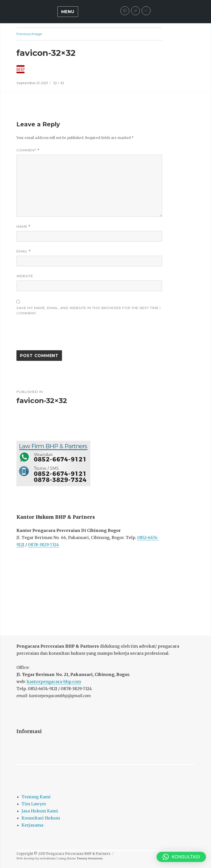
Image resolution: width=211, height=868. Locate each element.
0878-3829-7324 (43, 545)
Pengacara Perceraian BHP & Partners (78, 854)
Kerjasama (32, 825)
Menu (68, 12)
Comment (28, 150)
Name (24, 227)
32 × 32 (59, 83)
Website (25, 276)
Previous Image (29, 34)
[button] (181, 857)
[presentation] (55, 335)
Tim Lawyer (34, 804)
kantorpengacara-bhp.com (54, 682)
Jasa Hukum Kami (40, 811)
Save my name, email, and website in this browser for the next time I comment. (89, 310)
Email (24, 251)
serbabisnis (48, 858)
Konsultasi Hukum (41, 818)
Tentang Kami (36, 797)
